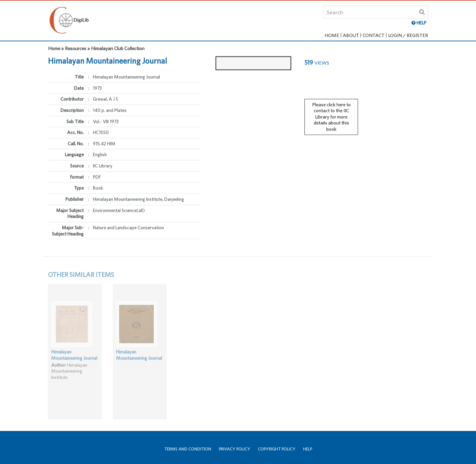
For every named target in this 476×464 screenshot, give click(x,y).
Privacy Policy (235, 449)
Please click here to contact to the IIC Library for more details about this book (331, 114)
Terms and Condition (188, 449)
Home (332, 35)
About (351, 35)
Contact (374, 35)
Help (308, 449)
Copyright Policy (277, 449)
